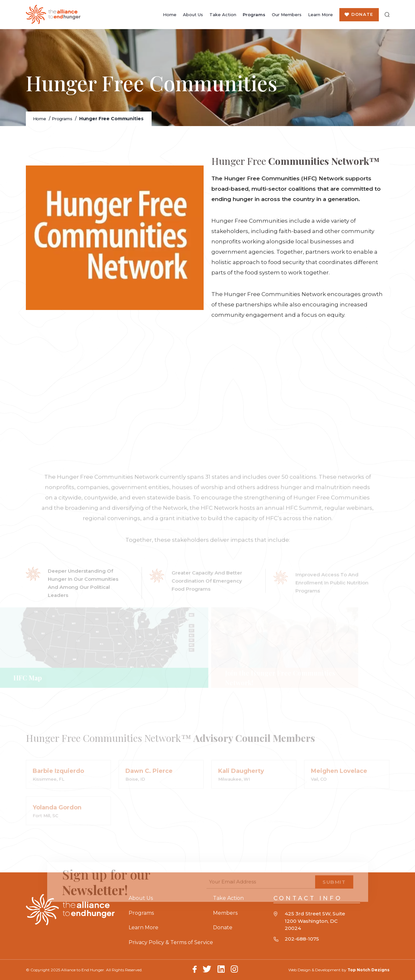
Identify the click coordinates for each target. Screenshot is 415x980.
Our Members (286, 15)
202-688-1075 (302, 939)
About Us (193, 15)
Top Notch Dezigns (368, 970)
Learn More (320, 15)
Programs (254, 15)
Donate (362, 14)
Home (169, 15)
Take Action (223, 15)
